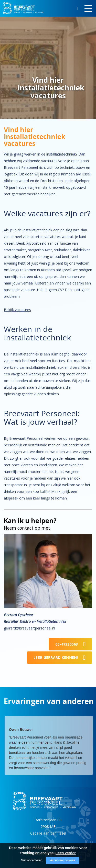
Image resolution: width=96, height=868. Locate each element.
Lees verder (66, 853)
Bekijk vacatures (17, 310)
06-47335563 (67, 644)
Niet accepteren (31, 860)
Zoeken (77, 9)
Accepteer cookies (62, 860)
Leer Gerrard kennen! (56, 657)
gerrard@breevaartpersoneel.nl (29, 628)
